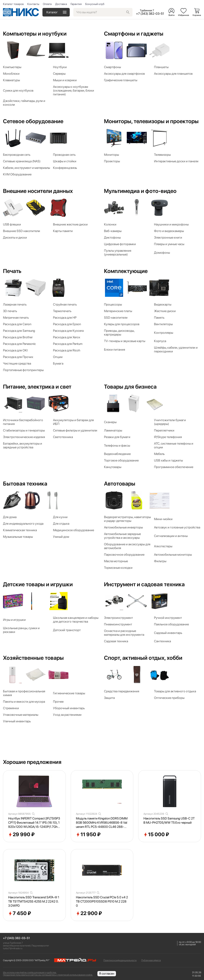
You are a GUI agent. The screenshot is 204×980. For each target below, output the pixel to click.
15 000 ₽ (156, 835)
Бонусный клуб (95, 4)
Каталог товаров (13, 4)
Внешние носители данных (38, 191)
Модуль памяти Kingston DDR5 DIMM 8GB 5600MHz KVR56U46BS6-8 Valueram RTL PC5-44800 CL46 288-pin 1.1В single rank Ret (102, 823)
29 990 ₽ (21, 835)
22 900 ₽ (89, 913)
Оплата (47, 4)
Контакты (33, 4)
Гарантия (76, 4)
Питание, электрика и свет (37, 387)
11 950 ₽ (88, 835)
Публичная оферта (151, 960)
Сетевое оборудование (33, 121)
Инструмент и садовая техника (144, 584)
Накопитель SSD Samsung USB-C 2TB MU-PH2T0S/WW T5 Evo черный (169, 820)
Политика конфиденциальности (120, 960)
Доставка (61, 4)
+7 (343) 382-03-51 (16, 938)
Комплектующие (126, 271)
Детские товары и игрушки (38, 584)
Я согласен (107, 974)
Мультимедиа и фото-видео (140, 191)
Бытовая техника (25, 484)
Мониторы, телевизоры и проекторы (151, 121)
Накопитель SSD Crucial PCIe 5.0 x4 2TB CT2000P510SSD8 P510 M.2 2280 (102, 901)
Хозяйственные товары (33, 658)
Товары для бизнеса (130, 387)
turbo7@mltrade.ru (13, 948)
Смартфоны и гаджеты (134, 34)
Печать (12, 271)
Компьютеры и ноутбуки (35, 34)
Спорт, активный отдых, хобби (143, 658)
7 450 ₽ (20, 913)
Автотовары (120, 484)
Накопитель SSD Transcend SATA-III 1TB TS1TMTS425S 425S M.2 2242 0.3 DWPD (34, 901)
